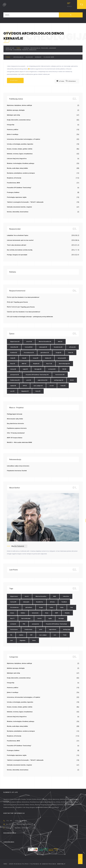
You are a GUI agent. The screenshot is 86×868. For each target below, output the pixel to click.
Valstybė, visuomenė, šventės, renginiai (21, 50)
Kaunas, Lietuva (21, 828)
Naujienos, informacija (14, 178)
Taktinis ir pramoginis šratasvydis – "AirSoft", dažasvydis (25, 202)
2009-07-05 (10, 48)
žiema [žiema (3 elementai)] (38, 391)
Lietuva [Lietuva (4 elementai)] (13, 369)
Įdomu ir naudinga (13, 134)
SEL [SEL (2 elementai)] (72, 380)
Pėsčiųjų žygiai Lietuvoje (15, 414)
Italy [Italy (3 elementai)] (24, 358)
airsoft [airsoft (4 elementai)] (29, 342)
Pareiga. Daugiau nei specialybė (17, 255)
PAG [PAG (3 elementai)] (64, 369)
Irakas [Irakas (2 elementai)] (71, 353)
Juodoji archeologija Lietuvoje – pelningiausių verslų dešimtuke (33, 317)
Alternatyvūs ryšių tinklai (15, 419)
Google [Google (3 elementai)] (58, 353)
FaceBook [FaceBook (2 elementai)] (14, 353)
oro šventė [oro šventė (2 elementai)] (52, 369)
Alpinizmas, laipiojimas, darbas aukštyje (19, 105)
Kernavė (38, 57)
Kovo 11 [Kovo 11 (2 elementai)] (49, 364)
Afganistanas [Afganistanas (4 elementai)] (15, 342)
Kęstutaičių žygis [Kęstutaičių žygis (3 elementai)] (64, 364)
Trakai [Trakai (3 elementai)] (63, 386)
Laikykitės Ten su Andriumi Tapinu (18, 235)
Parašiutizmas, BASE (13, 183)
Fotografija (11, 125)
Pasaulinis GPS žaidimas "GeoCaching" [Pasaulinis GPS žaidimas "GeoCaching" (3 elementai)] (37, 375)
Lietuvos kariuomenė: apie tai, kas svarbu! (20, 240)
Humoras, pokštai (13, 129)
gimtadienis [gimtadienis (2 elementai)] (45, 353)
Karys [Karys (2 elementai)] (13, 364)
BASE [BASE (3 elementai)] (60, 342)
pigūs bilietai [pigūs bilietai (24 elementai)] (43, 380)
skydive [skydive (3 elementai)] (13, 386)
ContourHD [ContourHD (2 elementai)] (29, 347)
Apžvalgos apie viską (13, 115)
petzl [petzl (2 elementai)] (29, 380)
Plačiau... (15, 80)
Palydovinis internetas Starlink (17, 471)
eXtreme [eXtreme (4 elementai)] (72, 347)
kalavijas (29, 57)
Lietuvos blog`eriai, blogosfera (17, 158)
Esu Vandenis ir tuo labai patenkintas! (27, 297)
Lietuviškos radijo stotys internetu (18, 466)
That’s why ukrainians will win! (17, 245)
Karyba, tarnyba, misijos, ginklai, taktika (20, 149)
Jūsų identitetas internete (15, 423)
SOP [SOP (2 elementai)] (25, 386)
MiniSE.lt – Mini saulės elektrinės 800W (19, 442)
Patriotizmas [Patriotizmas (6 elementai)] (60, 375)
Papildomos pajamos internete (17, 428)
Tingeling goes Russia (21, 302)
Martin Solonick (18, 546)
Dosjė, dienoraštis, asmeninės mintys (19, 120)
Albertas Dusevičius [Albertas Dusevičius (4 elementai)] (45, 342)
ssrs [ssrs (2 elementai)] (52, 386)
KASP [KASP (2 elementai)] (24, 364)
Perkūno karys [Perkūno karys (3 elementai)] (15, 380)
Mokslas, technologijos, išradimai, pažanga (21, 163)
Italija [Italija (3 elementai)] (13, 358)
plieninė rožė (49, 57)
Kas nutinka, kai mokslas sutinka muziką (20, 250)
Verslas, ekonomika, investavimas (18, 212)
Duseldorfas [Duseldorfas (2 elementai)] (58, 347)
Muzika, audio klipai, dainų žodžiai (17, 168)
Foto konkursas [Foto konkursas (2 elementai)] (29, 353)
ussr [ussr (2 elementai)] (12, 391)
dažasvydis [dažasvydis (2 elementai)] (43, 347)
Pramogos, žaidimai (13, 192)
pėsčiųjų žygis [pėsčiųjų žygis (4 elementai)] (59, 380)
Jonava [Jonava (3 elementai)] (36, 358)
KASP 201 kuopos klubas (15, 438)
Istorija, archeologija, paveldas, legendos (40, 48)
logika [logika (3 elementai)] (25, 369)
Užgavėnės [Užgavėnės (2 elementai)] (25, 391)
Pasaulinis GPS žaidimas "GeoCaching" (19, 187)
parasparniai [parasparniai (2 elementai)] (15, 375)
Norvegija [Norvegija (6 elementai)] (38, 369)
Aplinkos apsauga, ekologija (16, 110)
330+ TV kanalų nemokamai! (16, 433)
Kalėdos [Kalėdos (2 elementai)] (48, 358)
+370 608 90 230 (21, 821)
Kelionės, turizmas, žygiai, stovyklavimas (20, 154)
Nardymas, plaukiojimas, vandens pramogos (21, 173)
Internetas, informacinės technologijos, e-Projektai (23, 139)
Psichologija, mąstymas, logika (17, 197)
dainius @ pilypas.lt (25, 824)
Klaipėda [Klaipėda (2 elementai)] (36, 364)
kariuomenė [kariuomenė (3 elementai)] (62, 358)
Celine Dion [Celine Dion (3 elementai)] (14, 347)
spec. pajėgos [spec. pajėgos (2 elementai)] (38, 386)
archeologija (18, 57)
